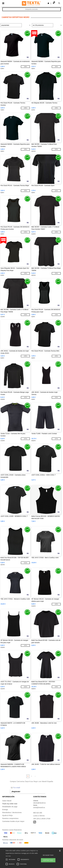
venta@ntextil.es (39, 808)
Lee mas (8, 856)
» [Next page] (35, 776)
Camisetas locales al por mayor (13, 821)
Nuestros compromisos (10, 818)
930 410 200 (38, 813)
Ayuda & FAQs (7, 815)
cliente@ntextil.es (39, 803)
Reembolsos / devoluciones (12, 812)
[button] (48, 3)
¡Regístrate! (16, 792)
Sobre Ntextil (7, 801)
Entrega (5, 810)
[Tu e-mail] (28, 788)
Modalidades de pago (10, 807)
